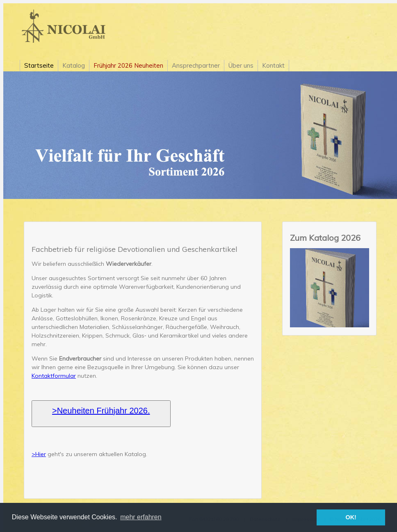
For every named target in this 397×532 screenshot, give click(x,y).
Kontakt (273, 65)
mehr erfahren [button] (141, 517)
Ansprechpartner (196, 65)
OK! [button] (351, 517)
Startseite (39, 65)
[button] (101, 414)
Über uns (241, 65)
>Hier (39, 454)
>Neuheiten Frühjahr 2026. (101, 411)
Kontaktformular (54, 376)
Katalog (74, 65)
